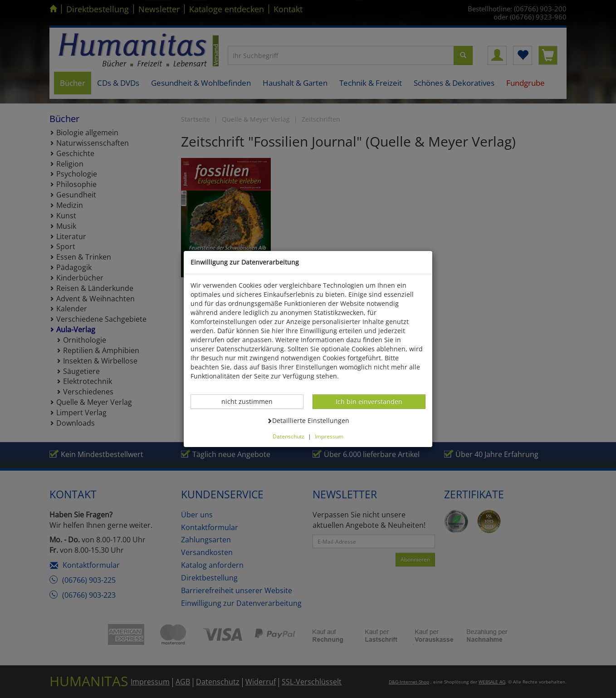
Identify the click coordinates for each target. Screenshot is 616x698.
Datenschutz (288, 436)
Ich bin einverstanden (369, 401)
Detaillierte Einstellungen (308, 420)
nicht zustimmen (252, 401)
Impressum (329, 436)
